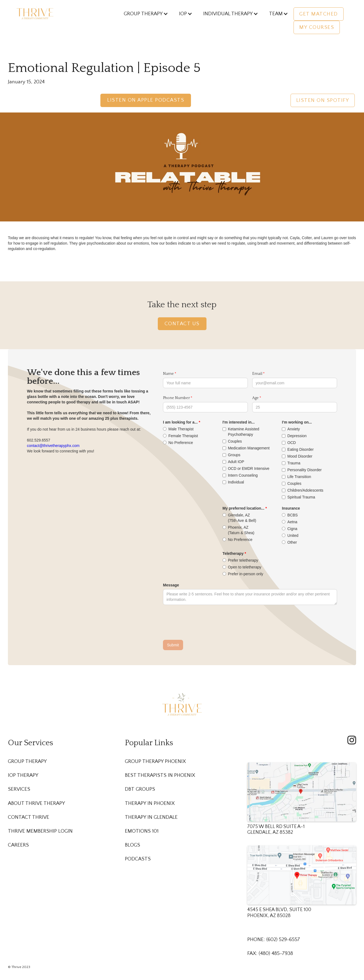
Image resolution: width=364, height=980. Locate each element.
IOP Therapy (23, 775)
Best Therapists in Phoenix (160, 775)
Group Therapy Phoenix (155, 761)
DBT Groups (140, 789)
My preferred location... (243, 508)
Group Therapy (27, 761)
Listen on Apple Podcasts (146, 100)
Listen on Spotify (323, 100)
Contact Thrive (29, 817)
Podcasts (138, 859)
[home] (35, 13)
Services (19, 789)
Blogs (132, 845)
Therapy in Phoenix (150, 803)
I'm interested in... (239, 422)
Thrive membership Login (40, 831)
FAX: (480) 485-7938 (270, 953)
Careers (18, 845)
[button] (143, 14)
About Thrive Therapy (36, 803)
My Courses (317, 27)
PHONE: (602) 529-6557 (274, 940)
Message (171, 585)
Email (257, 374)
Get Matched (319, 14)
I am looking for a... (180, 422)
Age (255, 398)
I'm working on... (297, 422)
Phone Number (176, 398)
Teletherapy (233, 553)
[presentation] (204, 623)
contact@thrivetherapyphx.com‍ (53, 446)
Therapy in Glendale (151, 817)
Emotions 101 (142, 831)
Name (168, 374)
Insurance (291, 508)
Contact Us (182, 324)
